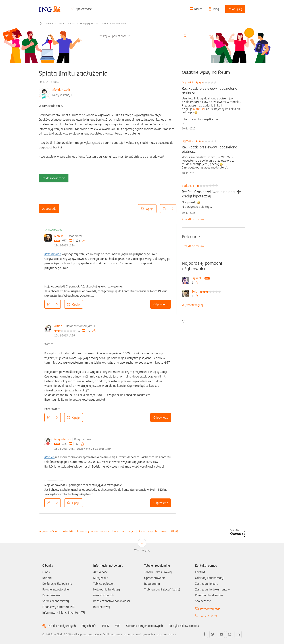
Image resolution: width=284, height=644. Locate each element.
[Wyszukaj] (142, 36)
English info (89, 626)
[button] (164, 209)
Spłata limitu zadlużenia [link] (114, 24)
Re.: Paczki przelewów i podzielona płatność (210, 91)
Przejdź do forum (193, 219)
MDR (118, 626)
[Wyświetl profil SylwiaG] (198, 278)
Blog (216, 9)
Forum (198, 9)
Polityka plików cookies (184, 626)
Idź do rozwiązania (54, 178)
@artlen (49, 457)
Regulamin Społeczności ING (56, 531)
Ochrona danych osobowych (145, 626)
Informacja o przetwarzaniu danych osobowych (106, 531)
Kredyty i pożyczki (66, 24)
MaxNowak (61, 90)
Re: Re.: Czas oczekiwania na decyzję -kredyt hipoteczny (212, 194)
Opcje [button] (150, 209)
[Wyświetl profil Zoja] (195, 291)
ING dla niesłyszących (62, 626)
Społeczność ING (40, 24)
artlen (58, 326)
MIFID (106, 626)
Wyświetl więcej (192, 305)
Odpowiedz (49, 209)
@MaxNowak (53, 254)
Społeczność (84, 9)
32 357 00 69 (209, 616)
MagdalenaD (62, 439)
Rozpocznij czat (210, 609)
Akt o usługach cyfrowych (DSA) (158, 531)
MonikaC (60, 236)
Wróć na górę (142, 550)
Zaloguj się (235, 9)
